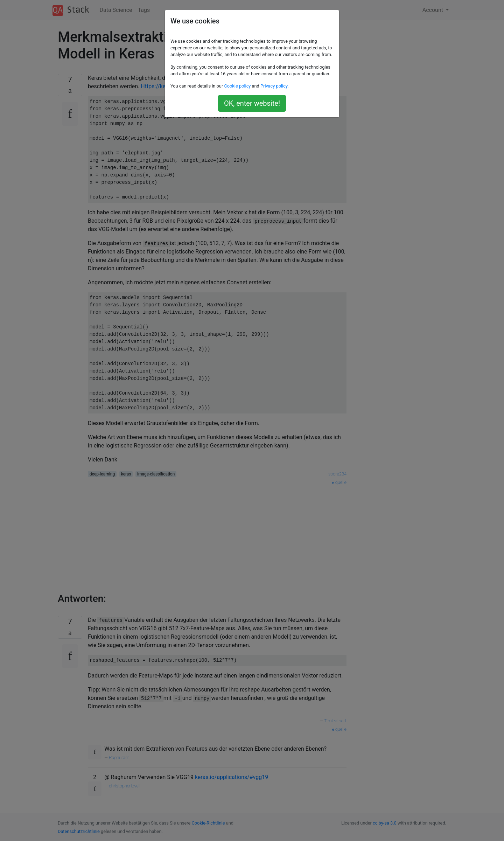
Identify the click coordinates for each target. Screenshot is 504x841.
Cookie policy (237, 86)
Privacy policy (274, 86)
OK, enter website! (252, 103)
